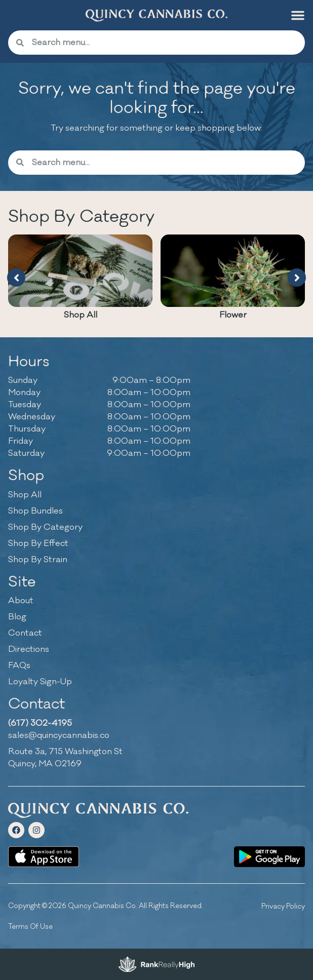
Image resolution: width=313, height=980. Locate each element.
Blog (17, 617)
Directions (29, 649)
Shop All (81, 315)
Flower (233, 315)
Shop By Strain (38, 560)
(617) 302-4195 (40, 723)
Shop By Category (45, 527)
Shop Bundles (35, 511)
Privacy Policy (283, 906)
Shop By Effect (38, 543)
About (21, 601)
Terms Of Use (30, 927)
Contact (25, 633)
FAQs (19, 665)
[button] (298, 15)
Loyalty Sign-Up (40, 682)
